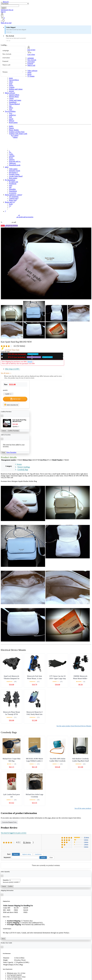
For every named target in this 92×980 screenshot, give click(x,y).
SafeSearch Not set (7, 10)
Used (28, 357)
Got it (3, 939)
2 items (86, 842)
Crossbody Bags (23, 470)
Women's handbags (24, 467)
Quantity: (6, 880)
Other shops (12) (12, 369)
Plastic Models (14, 130)
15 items (86, 837)
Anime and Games (15, 100)
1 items (86, 844)
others (11, 82)
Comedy (12, 87)
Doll (10, 117)
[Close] (2, 416)
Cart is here (31, 54)
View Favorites (11, 452)
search (4, 8)
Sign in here (31, 50)
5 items (86, 840)
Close (3, 452)
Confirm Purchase (13, 431)
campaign (6, 50)
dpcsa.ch (6, 2)
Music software (10, 93)
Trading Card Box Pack (17, 132)
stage (11, 84)
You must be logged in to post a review (14, 833)
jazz (10, 106)
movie (29, 74)
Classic (11, 98)
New (21, 354)
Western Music (14, 97)
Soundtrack (13, 102)
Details (30, 362)
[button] (46, 20)
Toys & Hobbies (10, 111)
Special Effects (14, 80)
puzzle (11, 119)
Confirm (10, 886)
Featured (5, 61)
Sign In (3, 12)
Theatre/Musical (14, 104)
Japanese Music (14, 95)
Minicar (12, 121)
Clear (51, 858)
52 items (27, 842)
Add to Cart (15, 399)
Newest (16, 854)
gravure (11, 91)
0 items (86, 847)
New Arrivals (7, 54)
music (11, 78)
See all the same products (83, 808)
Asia (10, 110)
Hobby (11, 126)
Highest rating (26, 854)
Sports (11, 85)
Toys (11, 113)
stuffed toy (13, 115)
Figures (11, 128)
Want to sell (6, 65)
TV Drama (31, 76)
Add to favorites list (11, 405)
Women (5, 72)
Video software (32, 71)
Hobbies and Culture (16, 89)
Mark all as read (6, 23)
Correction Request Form (9, 822)
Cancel (4, 431)
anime (29, 72)
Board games (13, 122)
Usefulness (38, 854)
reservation (6, 58)
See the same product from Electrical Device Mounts (74, 726)
